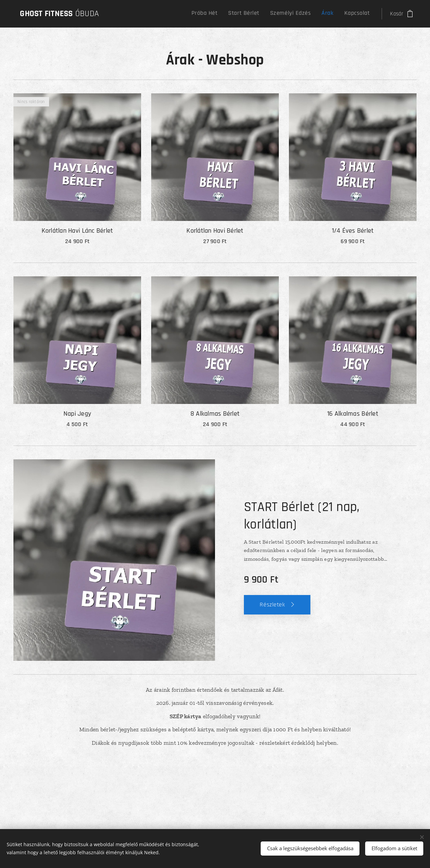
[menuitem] (325, 14)
